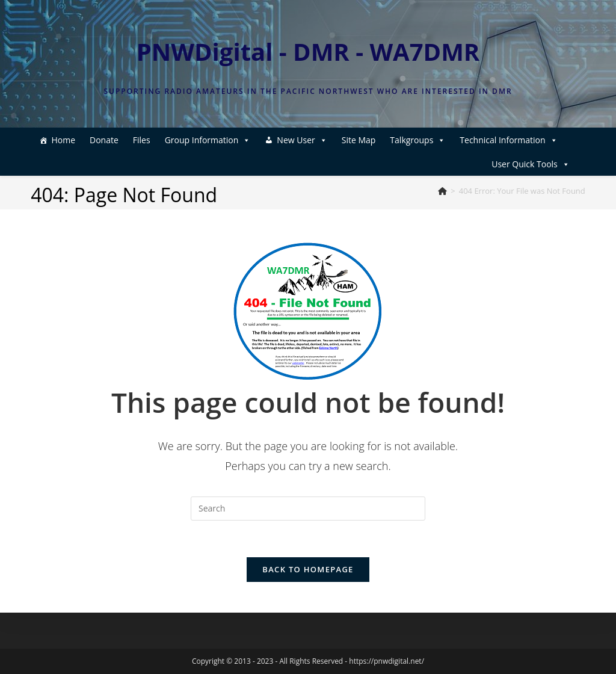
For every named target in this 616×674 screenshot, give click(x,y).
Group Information (208, 140)
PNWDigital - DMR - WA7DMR (308, 51)
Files (142, 140)
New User (302, 140)
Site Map (359, 140)
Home (63, 140)
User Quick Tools (531, 164)
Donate (104, 140)
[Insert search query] (308, 509)
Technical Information (508, 140)
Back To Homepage (308, 569)
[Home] (442, 191)
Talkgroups (417, 140)
